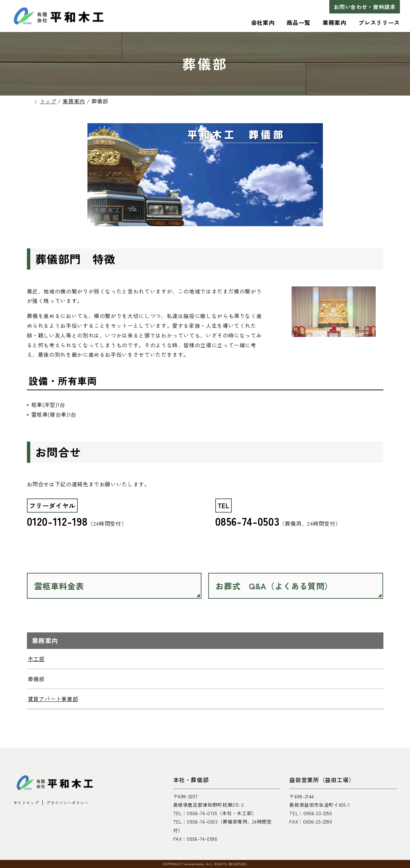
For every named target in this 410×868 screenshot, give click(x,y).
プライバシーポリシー (67, 803)
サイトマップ (26, 803)
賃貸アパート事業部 (53, 699)
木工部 (36, 659)
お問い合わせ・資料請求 (364, 7)
